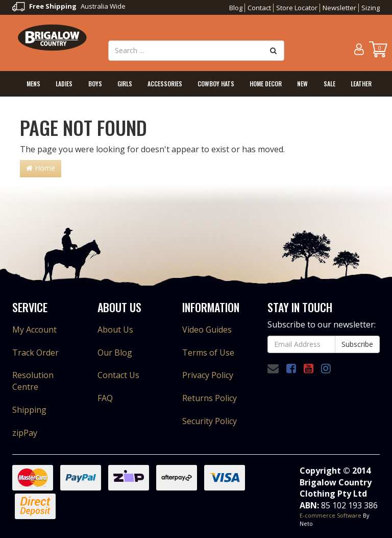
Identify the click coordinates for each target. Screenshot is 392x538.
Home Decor (266, 84)
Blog (236, 8)
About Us (115, 330)
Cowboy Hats (216, 84)
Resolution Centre (33, 381)
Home (41, 168)
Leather (361, 84)
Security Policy (210, 421)
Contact (259, 8)
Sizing (371, 8)
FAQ (105, 398)
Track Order (35, 353)
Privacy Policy (208, 375)
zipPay (25, 433)
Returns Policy (210, 398)
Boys (95, 84)
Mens (33, 84)
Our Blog (115, 353)
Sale (329, 84)
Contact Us (118, 375)
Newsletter (339, 8)
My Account (34, 330)
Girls (125, 84)
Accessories (165, 84)
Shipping (29, 410)
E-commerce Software (330, 515)
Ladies (64, 84)
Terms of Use (208, 353)
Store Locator (297, 8)
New (302, 84)
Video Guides (207, 330)
